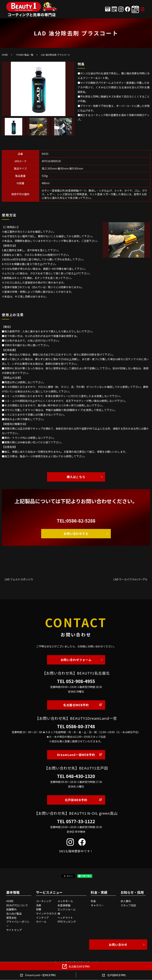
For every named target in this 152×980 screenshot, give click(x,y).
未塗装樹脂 (64, 905)
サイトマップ (14, 930)
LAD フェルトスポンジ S (19, 579)
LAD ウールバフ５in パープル (130, 579)
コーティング (44, 901)
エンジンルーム (67, 909)
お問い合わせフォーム (76, 660)
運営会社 (11, 918)
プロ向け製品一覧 (24, 55)
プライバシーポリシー (18, 924)
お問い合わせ (118, 945)
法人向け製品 (14, 914)
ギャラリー (97, 905)
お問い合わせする (76, 534)
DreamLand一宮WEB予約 (76, 755)
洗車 (39, 905)
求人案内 (126, 901)
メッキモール (65, 901)
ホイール (41, 922)
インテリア (42, 918)
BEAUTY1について (17, 905)
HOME (5, 55)
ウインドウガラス (46, 914)
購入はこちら (76, 477)
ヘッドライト (65, 918)
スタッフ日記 (128, 905)
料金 (93, 901)
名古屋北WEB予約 (76, 705)
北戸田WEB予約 (76, 800)
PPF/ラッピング (67, 922)
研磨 (39, 909)
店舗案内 (11, 909)
